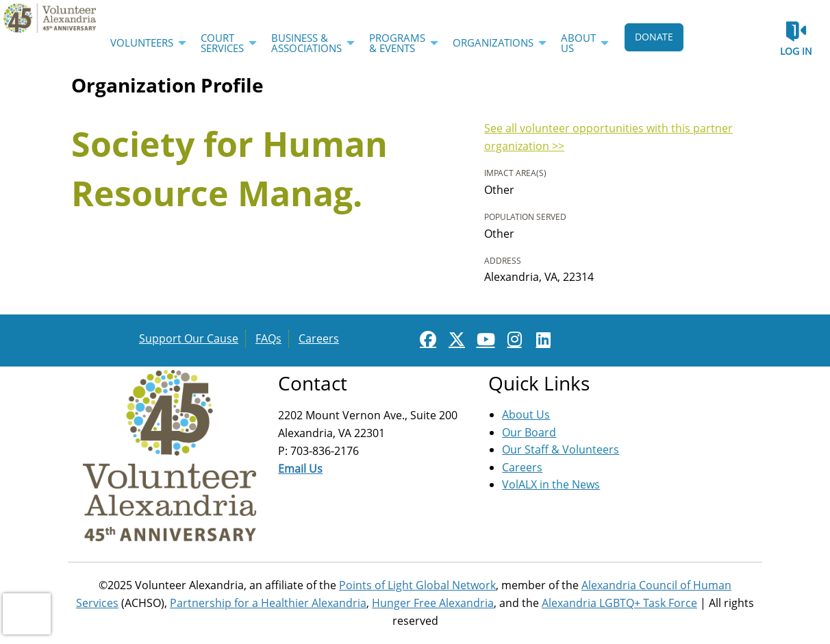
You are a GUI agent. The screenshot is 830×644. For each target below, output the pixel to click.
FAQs (268, 338)
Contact (313, 383)
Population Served (525, 217)
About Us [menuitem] (578, 43)
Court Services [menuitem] (222, 43)
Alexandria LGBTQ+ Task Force (619, 603)
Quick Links (539, 383)
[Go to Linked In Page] (541, 339)
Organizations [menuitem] (493, 42)
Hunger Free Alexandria (433, 603)
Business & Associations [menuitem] (306, 43)
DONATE (654, 37)
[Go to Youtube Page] (483, 339)
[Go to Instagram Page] (512, 339)
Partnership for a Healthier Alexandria (268, 603)
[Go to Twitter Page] (455, 339)
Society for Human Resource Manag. (229, 169)
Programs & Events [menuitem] (397, 43)
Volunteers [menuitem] (142, 42)
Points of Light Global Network (417, 585)
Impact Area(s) (515, 173)
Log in (796, 51)
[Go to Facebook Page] (426, 339)
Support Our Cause (189, 338)
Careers (319, 338)
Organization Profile (167, 85)
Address (503, 261)
